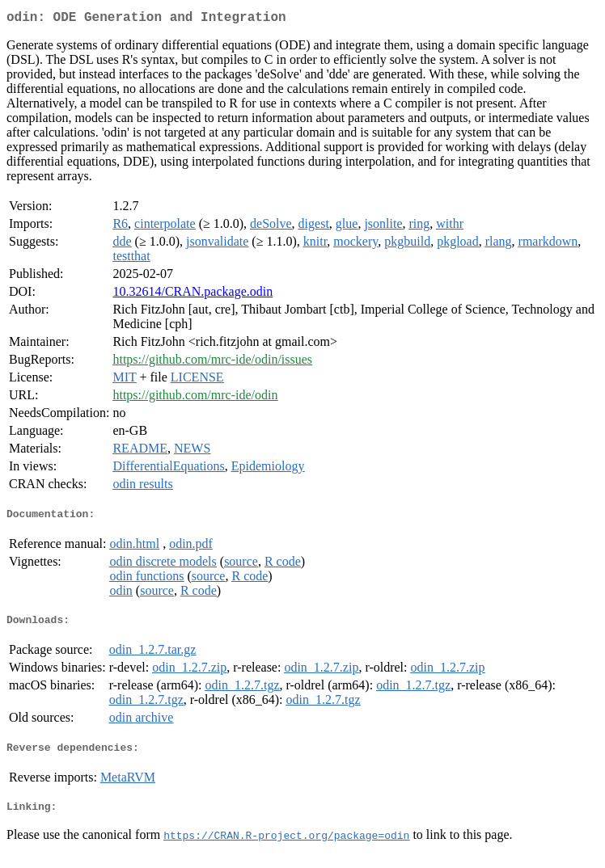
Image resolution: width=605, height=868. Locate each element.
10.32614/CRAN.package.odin (192, 295)
